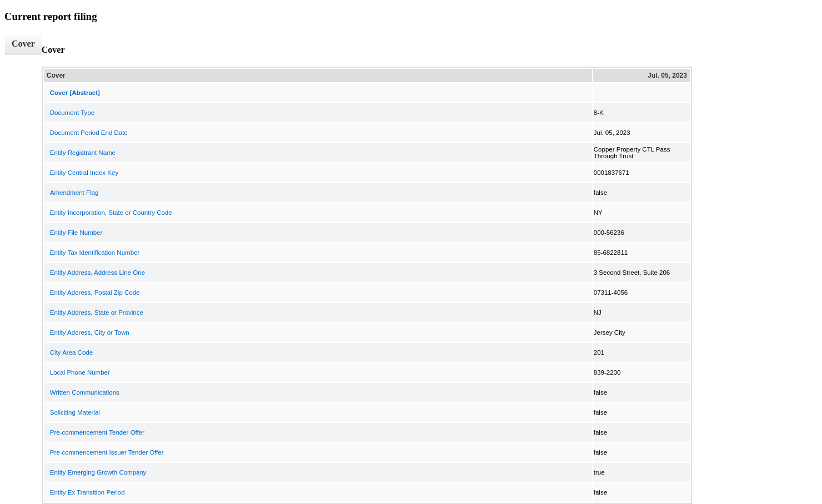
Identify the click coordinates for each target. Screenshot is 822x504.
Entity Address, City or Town (90, 332)
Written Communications (85, 392)
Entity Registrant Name (83, 153)
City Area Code (71, 352)
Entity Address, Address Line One (97, 273)
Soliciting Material (75, 412)
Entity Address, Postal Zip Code (95, 293)
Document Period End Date (89, 133)
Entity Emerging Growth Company (98, 472)
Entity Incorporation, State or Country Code (111, 213)
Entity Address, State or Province (97, 313)
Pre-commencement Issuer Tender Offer (107, 452)
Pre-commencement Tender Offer (97, 432)
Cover (23, 44)
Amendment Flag (74, 193)
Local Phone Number (80, 372)
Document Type (72, 113)
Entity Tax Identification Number (95, 253)
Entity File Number (76, 233)
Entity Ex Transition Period (87, 492)
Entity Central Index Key (84, 173)
